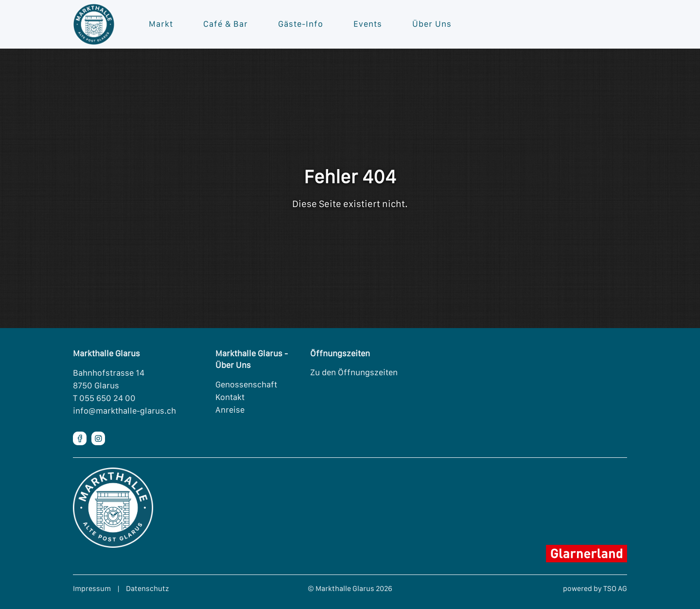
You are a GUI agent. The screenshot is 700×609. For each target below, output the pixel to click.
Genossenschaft (246, 384)
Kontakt (230, 397)
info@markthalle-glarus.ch (124, 411)
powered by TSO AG (595, 588)
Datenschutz (148, 588)
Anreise (230, 410)
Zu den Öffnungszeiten (354, 372)
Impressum (92, 588)
